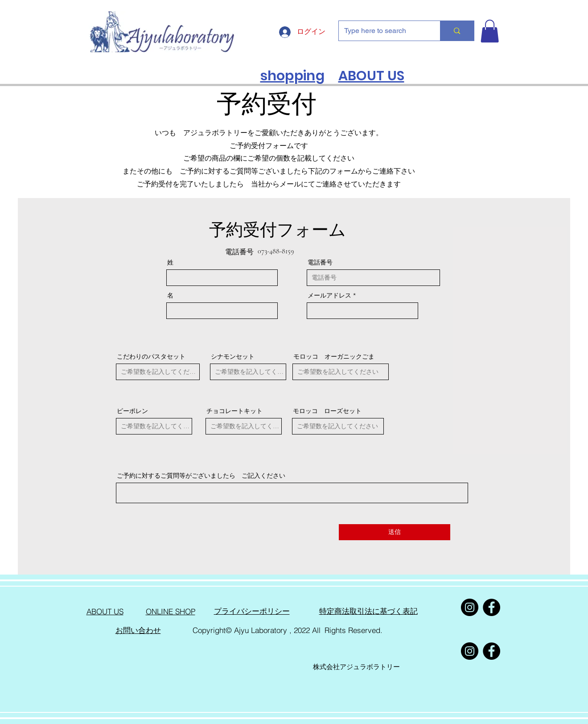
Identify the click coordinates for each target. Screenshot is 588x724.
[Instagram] (470, 607)
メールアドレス (329, 295)
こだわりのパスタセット (151, 356)
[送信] (395, 532)
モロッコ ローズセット (327, 411)
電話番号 (320, 262)
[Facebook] (491, 607)
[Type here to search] (383, 31)
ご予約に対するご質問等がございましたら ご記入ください (201, 476)
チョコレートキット (234, 411)
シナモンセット (233, 356)
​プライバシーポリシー (252, 611)
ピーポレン (132, 411)
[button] (490, 31)
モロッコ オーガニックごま (334, 356)
